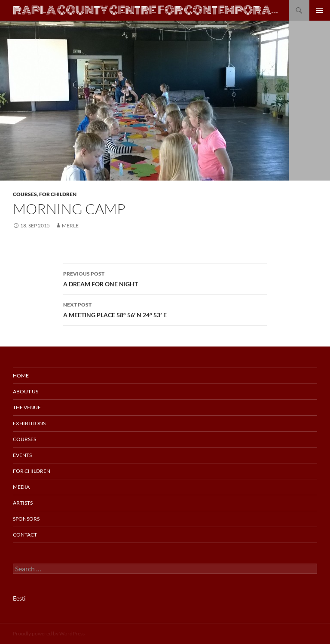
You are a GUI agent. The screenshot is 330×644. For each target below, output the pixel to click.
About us (26, 391)
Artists (23, 503)
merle (70, 225)
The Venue (27, 407)
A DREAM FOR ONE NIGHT (165, 278)
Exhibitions (29, 423)
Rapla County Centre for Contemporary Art (147, 10)
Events (22, 455)
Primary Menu (320, 10)
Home (21, 376)
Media (21, 487)
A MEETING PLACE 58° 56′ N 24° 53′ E (165, 309)
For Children (58, 194)
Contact (25, 535)
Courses (25, 194)
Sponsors (26, 519)
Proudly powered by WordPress (49, 633)
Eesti (19, 598)
